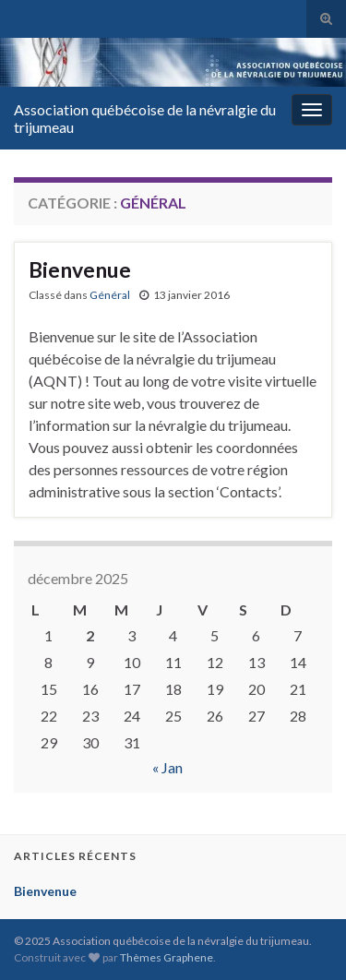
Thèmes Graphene (167, 957)
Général (110, 295)
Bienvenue (80, 269)
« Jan (167, 767)
